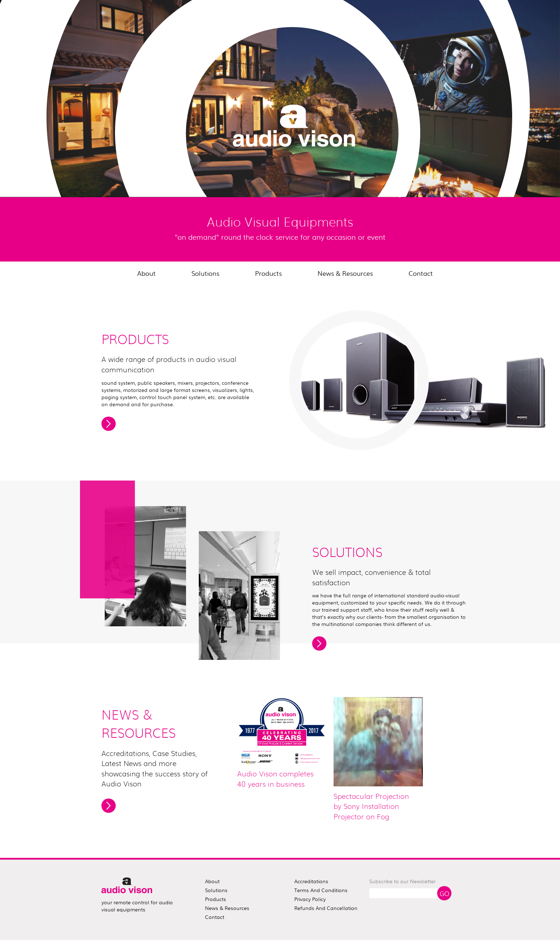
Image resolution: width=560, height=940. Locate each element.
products (216, 899)
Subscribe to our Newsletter (402, 881)
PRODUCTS (135, 340)
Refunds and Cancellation (326, 908)
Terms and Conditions (321, 890)
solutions (216, 890)
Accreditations (311, 881)
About (146, 273)
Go (444, 893)
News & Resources (345, 273)
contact (215, 917)
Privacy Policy (310, 899)
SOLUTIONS (347, 553)
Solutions (205, 273)
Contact (421, 273)
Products (268, 273)
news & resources (227, 908)
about (212, 881)
